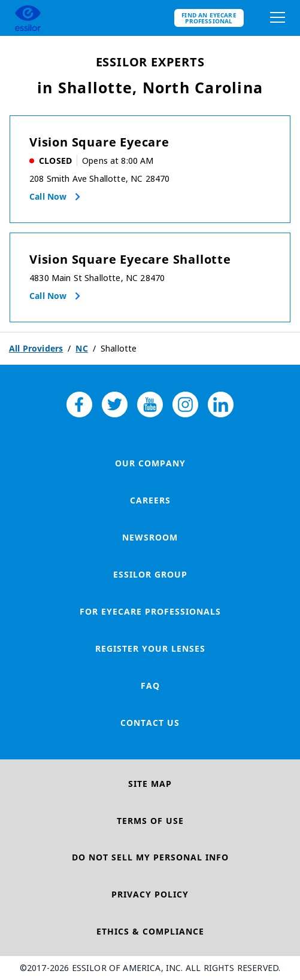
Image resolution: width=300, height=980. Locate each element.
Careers (150, 500)
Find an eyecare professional (209, 18)
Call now (48, 196)
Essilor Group (150, 574)
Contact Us (150, 723)
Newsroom (150, 537)
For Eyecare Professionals (150, 611)
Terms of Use (150, 821)
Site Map (150, 784)
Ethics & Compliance (150, 931)
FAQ (150, 686)
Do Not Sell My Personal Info (150, 857)
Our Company (150, 463)
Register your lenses (150, 648)
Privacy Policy (150, 894)
